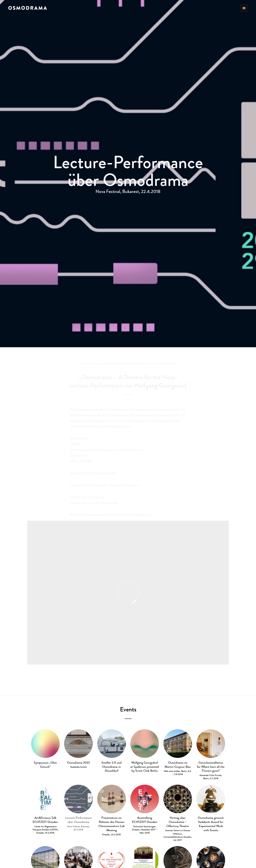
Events (128, 709)
